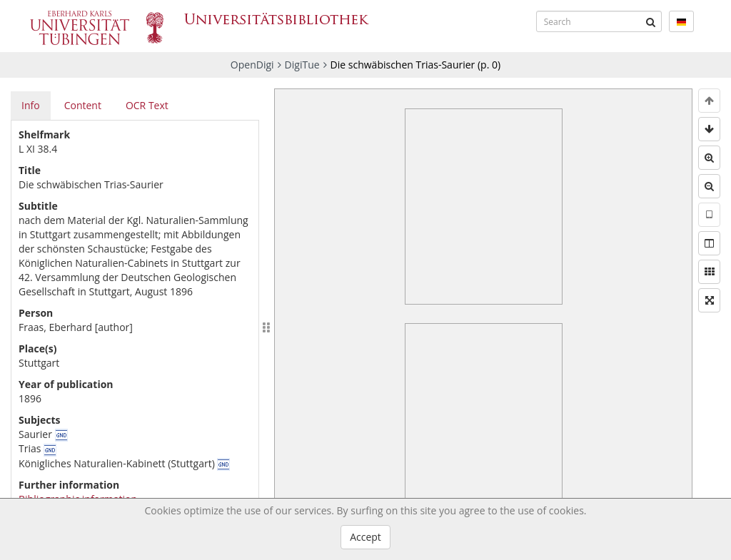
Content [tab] (83, 105)
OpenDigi (252, 65)
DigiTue (302, 65)
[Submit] (651, 21)
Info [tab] (31, 105)
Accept (365, 537)
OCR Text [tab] (147, 105)
